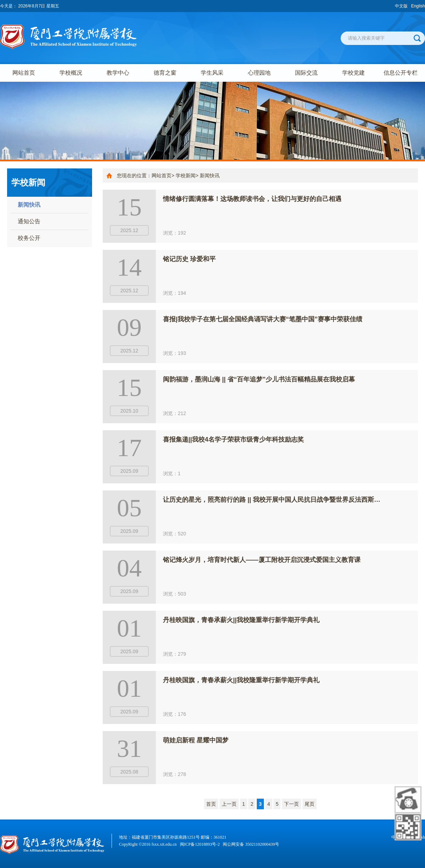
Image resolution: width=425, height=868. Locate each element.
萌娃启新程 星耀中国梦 (196, 740)
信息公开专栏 (401, 73)
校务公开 (29, 238)
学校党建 (353, 73)
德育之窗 (165, 73)
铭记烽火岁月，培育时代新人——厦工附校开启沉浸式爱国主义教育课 (262, 560)
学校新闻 (186, 176)
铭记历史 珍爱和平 (189, 259)
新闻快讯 (29, 205)
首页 (211, 804)
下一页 (291, 804)
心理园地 (259, 73)
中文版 (401, 6)
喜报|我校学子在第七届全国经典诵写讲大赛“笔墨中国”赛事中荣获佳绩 (263, 319)
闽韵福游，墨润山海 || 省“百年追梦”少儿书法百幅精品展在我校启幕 (259, 379)
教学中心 (118, 73)
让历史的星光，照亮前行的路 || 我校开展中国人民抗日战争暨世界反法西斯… (272, 500)
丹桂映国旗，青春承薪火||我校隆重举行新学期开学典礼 (241, 620)
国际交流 (306, 73)
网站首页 (24, 73)
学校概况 (71, 73)
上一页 (229, 804)
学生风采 (212, 73)
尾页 (310, 804)
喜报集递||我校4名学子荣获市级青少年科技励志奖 (233, 439)
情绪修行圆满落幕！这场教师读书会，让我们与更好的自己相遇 (252, 199)
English (418, 6)
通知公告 (29, 221)
